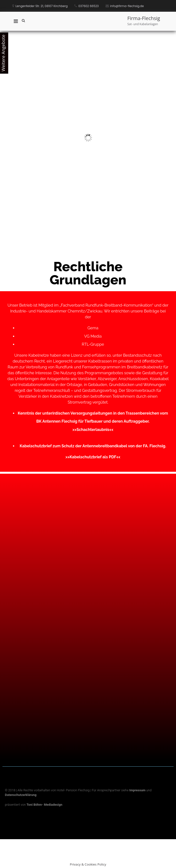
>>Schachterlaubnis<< (93, 430)
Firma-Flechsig (144, 18)
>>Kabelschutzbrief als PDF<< (93, 457)
